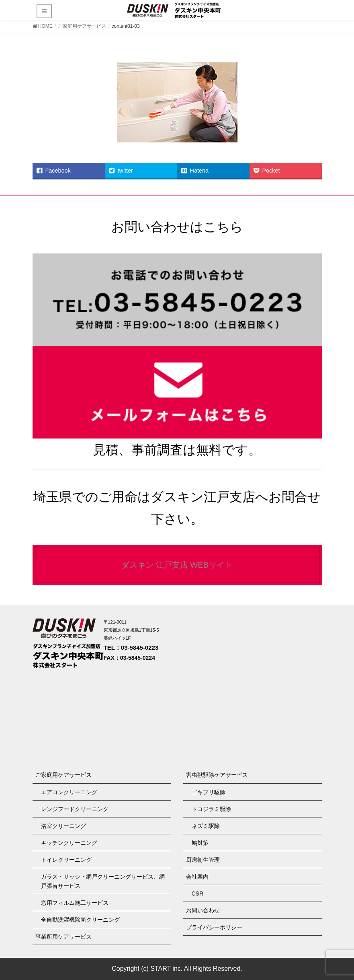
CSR (198, 894)
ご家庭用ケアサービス (63, 775)
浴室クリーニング (63, 826)
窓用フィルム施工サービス (75, 903)
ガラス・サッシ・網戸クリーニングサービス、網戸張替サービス (103, 881)
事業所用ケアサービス (63, 937)
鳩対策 (200, 843)
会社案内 (197, 877)
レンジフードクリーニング (75, 809)
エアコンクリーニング (69, 792)
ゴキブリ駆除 (209, 792)
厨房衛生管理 (203, 860)
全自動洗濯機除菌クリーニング (80, 920)
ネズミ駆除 (206, 826)
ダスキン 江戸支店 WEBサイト (177, 565)
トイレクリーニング (66, 860)
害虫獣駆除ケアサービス (217, 775)
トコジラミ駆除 (211, 809)
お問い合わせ (203, 910)
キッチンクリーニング (69, 843)
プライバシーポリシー (214, 927)
